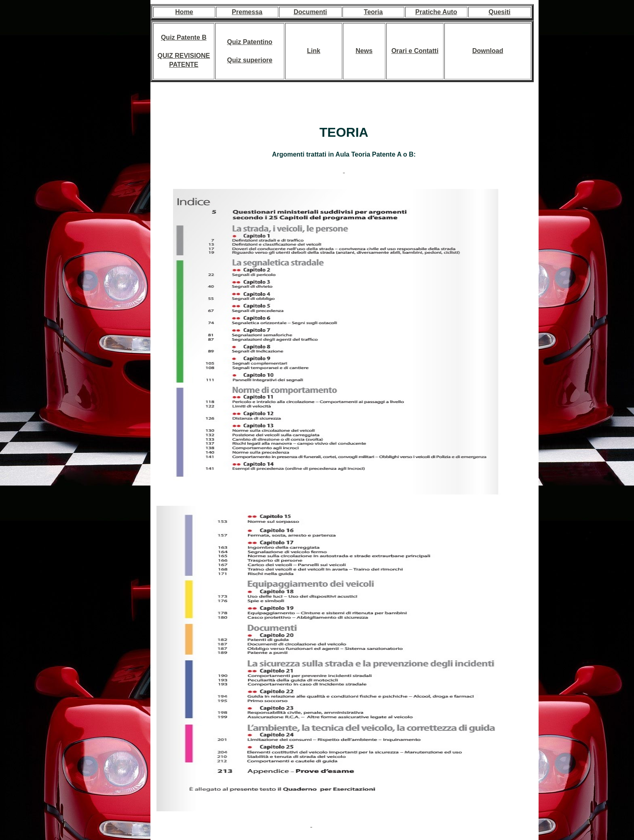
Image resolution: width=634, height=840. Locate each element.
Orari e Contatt (414, 51)
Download (488, 51)
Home (184, 12)
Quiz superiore (250, 60)
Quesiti (499, 12)
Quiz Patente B (184, 37)
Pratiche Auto (436, 12)
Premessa (247, 12)
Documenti (310, 12)
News (364, 51)
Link (314, 51)
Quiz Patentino (250, 42)
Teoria (373, 12)
